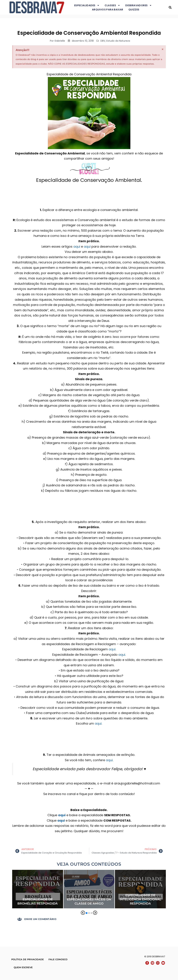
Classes (112, 5)
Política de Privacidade (28, 959)
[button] (170, 7)
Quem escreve (23, 967)
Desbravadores (139, 5)
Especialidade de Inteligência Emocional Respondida (140, 899)
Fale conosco (58, 959)
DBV (103, 41)
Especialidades (87, 5)
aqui (77, 246)
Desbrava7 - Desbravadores (166, 7)
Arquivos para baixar (108, 10)
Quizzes (134, 10)
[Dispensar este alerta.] (163, 49)
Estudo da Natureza (118, 41)
